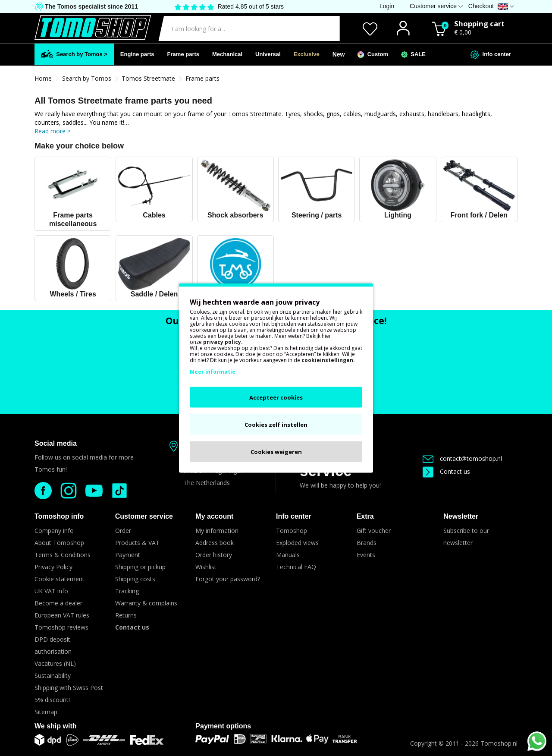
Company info (54, 531)
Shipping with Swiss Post (69, 688)
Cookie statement (60, 579)
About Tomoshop (59, 543)
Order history (214, 555)
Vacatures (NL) (55, 663)
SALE (413, 54)
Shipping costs (135, 579)
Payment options (223, 726)
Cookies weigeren (276, 452)
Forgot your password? (228, 579)
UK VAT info (51, 591)
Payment (128, 555)
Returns (126, 615)
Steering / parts (317, 215)
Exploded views (297, 543)
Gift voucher (374, 531)
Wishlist (206, 567)
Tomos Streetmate (148, 78)
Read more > (53, 131)
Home (43, 78)
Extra (365, 516)
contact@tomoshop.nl (462, 458)
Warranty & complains (146, 603)
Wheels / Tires (73, 294)
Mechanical (227, 54)
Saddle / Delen (154, 294)
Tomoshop (292, 531)
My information (217, 531)
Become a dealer (58, 603)
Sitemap (46, 712)
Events (366, 555)
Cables (154, 215)
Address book (215, 543)
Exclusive (307, 54)
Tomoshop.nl (499, 743)
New (339, 54)
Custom (373, 54)
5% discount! (52, 700)
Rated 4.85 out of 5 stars (251, 6)
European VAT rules (62, 615)
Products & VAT (137, 543)
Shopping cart (479, 24)
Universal (268, 54)
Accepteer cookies (276, 397)
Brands (367, 543)
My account (214, 516)
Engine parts (137, 54)
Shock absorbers (235, 215)
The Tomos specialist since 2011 (91, 6)
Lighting (398, 215)
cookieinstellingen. (328, 360)
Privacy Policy (53, 567)
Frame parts (183, 54)
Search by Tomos (87, 78)
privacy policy (222, 342)
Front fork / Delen (479, 215)
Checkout (481, 6)
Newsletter (461, 516)
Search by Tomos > (74, 54)
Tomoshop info (59, 516)
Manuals (288, 555)
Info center (491, 55)
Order (123, 531)
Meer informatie (213, 372)
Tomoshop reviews (61, 627)
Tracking (127, 591)
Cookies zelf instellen (276, 425)
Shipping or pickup (140, 567)
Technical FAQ (296, 567)
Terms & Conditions (63, 555)
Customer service (144, 516)
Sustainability (53, 676)
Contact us (446, 471)
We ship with (55, 726)
